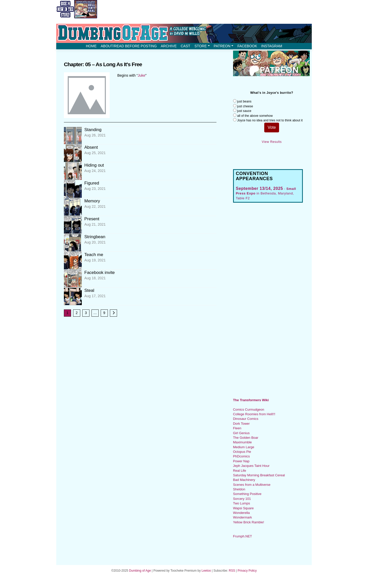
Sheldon (239, 489)
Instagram (272, 46)
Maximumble (243, 442)
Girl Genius (241, 433)
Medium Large (244, 447)
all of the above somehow (255, 116)
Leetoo (206, 571)
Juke (142, 75)
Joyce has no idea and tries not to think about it (270, 120)
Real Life (240, 471)
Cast (185, 46)
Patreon (223, 46)
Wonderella (241, 513)
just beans (244, 101)
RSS (232, 571)
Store (202, 46)
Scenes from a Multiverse (252, 485)
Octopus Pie (242, 452)
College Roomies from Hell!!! (254, 414)
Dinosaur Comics (246, 419)
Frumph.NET (243, 536)
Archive (169, 46)
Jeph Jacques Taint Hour (251, 466)
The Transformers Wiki (251, 400)
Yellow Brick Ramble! (249, 522)
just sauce (244, 111)
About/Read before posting (129, 46)
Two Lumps (241, 503)
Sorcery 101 (242, 499)
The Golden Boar (246, 438)
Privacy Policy (247, 571)
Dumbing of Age (140, 571)
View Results (272, 142)
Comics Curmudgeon (249, 410)
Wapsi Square (243, 508)
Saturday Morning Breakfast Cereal (259, 475)
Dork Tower (241, 424)
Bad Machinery (244, 480)
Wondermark (243, 517)
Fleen (237, 428)
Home (91, 46)
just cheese (245, 106)
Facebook (247, 46)
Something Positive (247, 494)
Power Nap (241, 461)
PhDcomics (241, 456)
